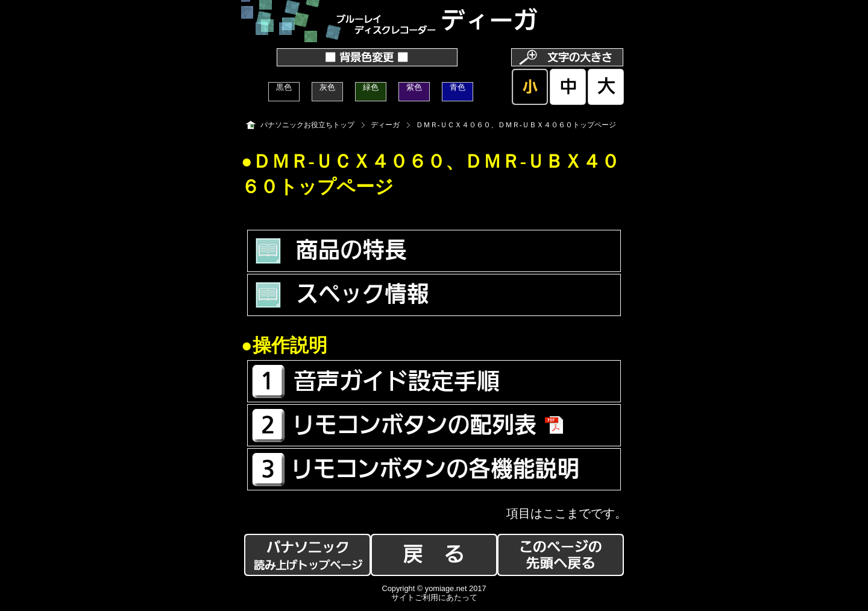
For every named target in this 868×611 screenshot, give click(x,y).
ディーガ (385, 125)
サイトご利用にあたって (434, 597)
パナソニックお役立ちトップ (307, 125)
